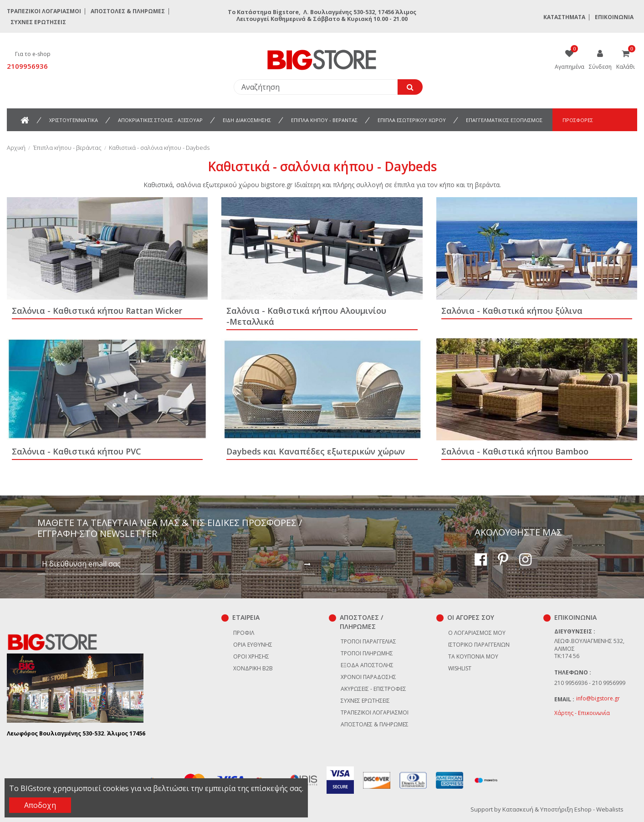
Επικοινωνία (614, 17)
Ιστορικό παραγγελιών (479, 645)
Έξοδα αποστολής (367, 665)
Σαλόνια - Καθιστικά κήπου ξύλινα (512, 311)
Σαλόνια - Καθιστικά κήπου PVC (77, 451)
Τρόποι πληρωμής (367, 653)
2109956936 (27, 66)
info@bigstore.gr (598, 698)
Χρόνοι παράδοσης (368, 677)
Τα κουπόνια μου (473, 656)
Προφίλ (244, 633)
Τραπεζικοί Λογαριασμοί (44, 11)
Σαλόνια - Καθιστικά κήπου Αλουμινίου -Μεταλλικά (306, 316)
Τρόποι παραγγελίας (368, 641)
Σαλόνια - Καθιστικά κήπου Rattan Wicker (97, 311)
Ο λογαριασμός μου (477, 633)
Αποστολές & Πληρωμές (128, 11)
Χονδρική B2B (253, 668)
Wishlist (460, 668)
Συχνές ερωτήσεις (38, 22)
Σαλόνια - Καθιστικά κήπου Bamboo (515, 451)
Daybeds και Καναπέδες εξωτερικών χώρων (316, 451)
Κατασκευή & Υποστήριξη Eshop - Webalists (563, 809)
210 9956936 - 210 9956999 (590, 683)
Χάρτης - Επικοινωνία (582, 713)
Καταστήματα (564, 17)
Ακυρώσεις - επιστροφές (373, 689)
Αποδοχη (40, 805)
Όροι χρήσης (251, 656)
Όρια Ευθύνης (253, 645)
